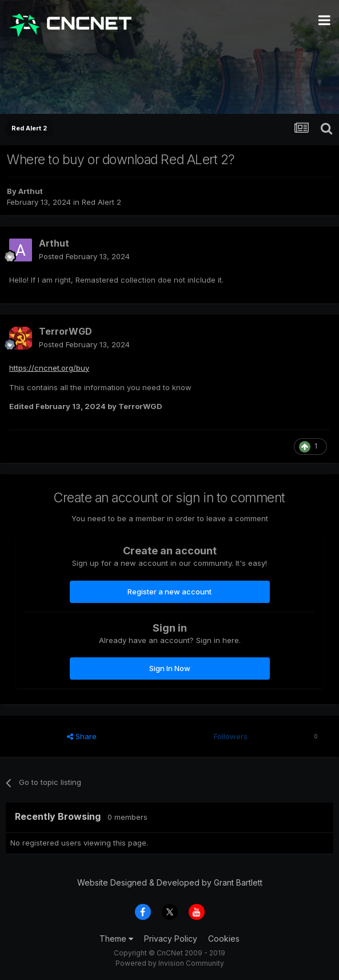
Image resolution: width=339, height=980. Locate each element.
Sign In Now (170, 668)
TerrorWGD (65, 331)
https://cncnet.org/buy (49, 368)
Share (82, 736)
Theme (116, 939)
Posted (84, 256)
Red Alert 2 (101, 202)
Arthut (31, 191)
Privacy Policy (171, 939)
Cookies (224, 939)
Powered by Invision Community (170, 963)
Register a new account (169, 592)
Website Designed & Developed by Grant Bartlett (170, 882)
